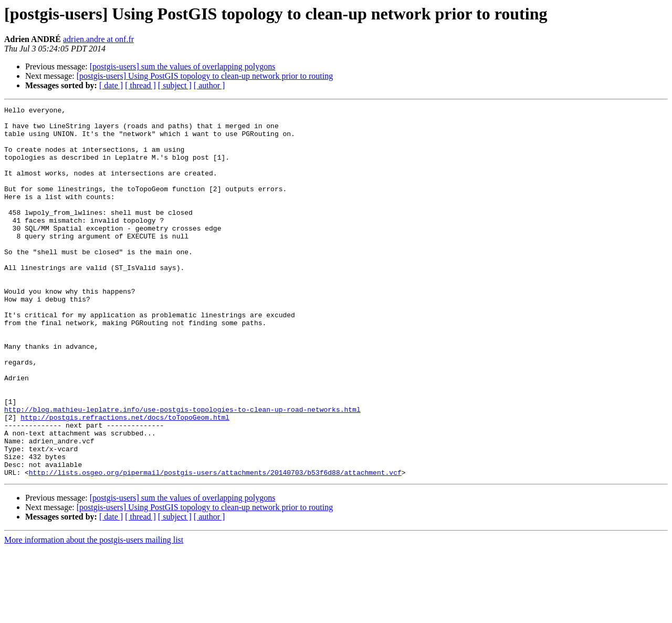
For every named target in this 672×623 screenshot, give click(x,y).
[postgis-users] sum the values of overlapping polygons (183, 66)
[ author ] (209, 85)
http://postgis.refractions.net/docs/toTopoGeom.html (125, 480)
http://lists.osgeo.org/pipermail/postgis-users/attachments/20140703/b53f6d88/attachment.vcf (215, 546)
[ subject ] (175, 85)
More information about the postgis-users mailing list (94, 614)
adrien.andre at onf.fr (98, 39)
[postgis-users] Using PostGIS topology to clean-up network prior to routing (205, 76)
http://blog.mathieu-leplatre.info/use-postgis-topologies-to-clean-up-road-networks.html (182, 471)
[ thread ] (140, 85)
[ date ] (111, 85)
